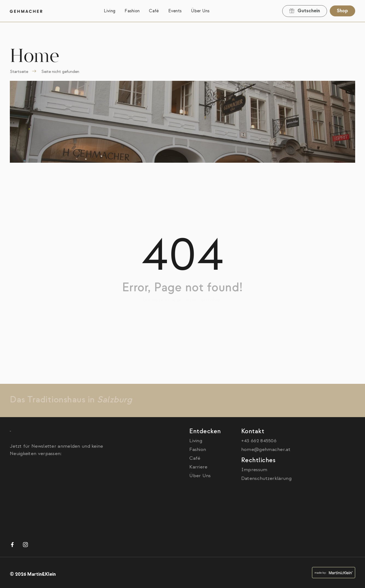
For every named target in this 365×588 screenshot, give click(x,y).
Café (154, 11)
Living (110, 11)
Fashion (132, 11)
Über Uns (200, 11)
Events (175, 11)
